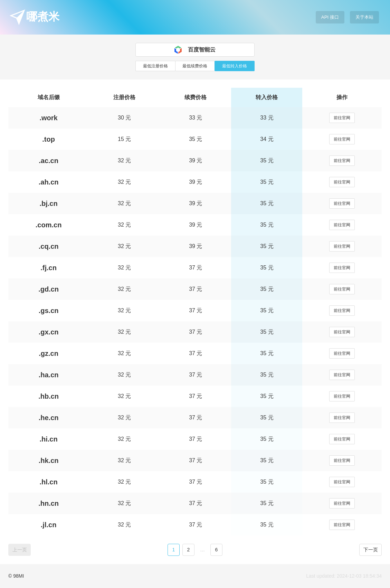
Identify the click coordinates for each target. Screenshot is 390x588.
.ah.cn (49, 182)
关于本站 (364, 17)
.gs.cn (49, 311)
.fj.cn (49, 268)
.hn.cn (49, 503)
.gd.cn (49, 289)
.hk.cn (49, 461)
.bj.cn (48, 203)
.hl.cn (48, 482)
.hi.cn (48, 439)
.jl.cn (49, 525)
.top (49, 139)
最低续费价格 (195, 66)
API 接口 (330, 17)
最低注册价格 (155, 66)
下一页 (371, 550)
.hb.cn (49, 396)
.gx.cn (49, 332)
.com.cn (49, 225)
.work (48, 118)
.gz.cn (49, 353)
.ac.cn (49, 161)
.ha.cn (49, 375)
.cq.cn (49, 246)
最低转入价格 (235, 66)
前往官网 (342, 118)
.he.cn (49, 418)
